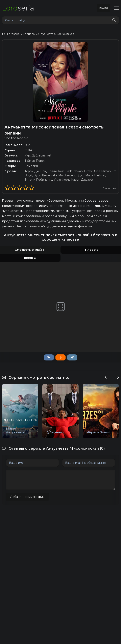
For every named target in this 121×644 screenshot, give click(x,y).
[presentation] (107, 377)
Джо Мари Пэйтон (92, 175)
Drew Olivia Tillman (97, 171)
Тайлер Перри (35, 161)
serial (19, 8)
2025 (28, 145)
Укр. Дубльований (38, 155)
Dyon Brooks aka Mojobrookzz (55, 175)
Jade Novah (74, 171)
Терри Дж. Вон (35, 171)
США (28, 150)
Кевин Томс (56, 171)
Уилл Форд (62, 180)
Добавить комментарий (27, 497)
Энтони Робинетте (38, 180)
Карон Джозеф (82, 180)
